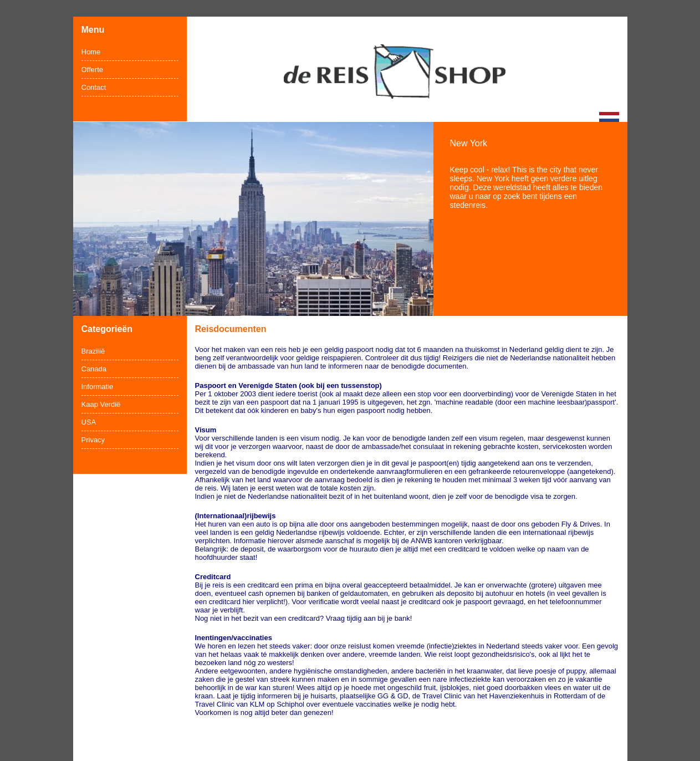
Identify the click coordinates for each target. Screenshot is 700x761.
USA (89, 422)
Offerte (93, 70)
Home (91, 52)
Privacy (93, 440)
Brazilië (93, 351)
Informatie (98, 387)
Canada (94, 369)
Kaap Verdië (101, 404)
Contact (94, 87)
